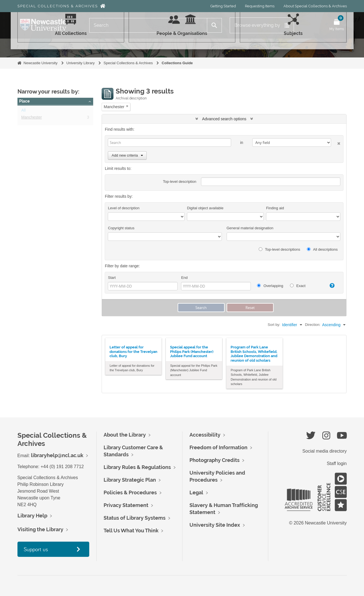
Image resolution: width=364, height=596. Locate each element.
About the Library (125, 435)
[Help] (330, 286)
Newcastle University (41, 63)
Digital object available (205, 208)
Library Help (32, 516)
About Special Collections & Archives (315, 6)
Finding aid (275, 208)
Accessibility (205, 435)
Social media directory (324, 451)
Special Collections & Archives (58, 6)
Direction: (313, 325)
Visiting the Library (40, 529)
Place (24, 101)
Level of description (124, 208)
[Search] (148, 25)
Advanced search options (224, 119)
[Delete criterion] (336, 142)
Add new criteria (127, 155)
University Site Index (215, 525)
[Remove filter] (127, 106)
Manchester (32, 118)
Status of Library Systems (135, 518)
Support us (36, 549)
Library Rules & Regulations (137, 467)
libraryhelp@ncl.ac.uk (57, 455)
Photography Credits (215, 460)
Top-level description (180, 182)
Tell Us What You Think (131, 531)
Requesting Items (260, 6)
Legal (196, 492)
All (24, 111)
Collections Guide (177, 63)
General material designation (250, 228)
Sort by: (274, 325)
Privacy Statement (126, 505)
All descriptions (322, 249)
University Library (81, 63)
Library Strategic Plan (130, 480)
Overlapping (270, 286)
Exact (298, 286)
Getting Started (223, 6)
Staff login (337, 463)
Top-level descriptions (279, 249)
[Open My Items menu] (337, 25)
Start (112, 278)
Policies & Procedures (130, 492)
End (184, 278)
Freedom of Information (218, 447)
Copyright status (121, 228)
